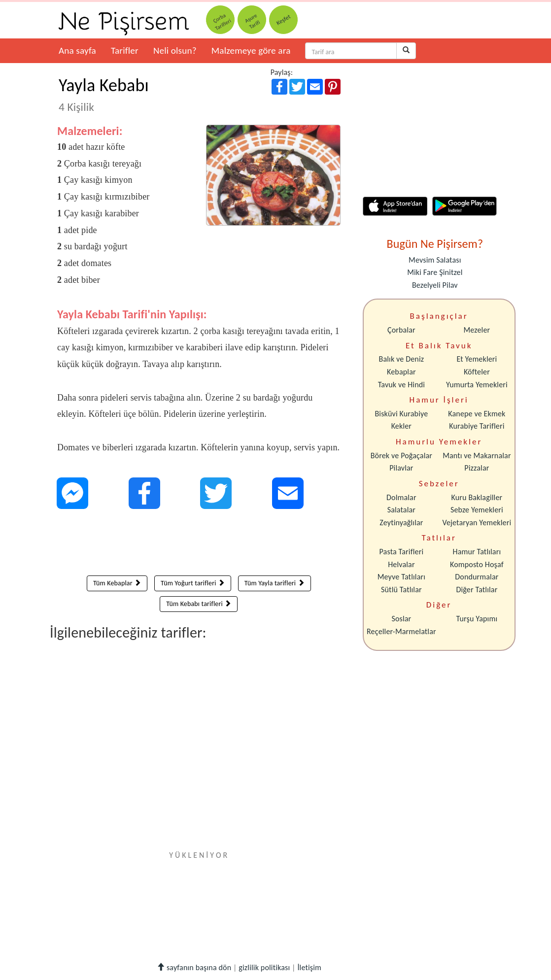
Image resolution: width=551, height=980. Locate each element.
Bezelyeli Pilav (435, 285)
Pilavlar (401, 468)
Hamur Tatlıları (477, 552)
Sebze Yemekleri (477, 510)
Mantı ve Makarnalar (477, 456)
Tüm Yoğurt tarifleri (193, 583)
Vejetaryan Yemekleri (477, 523)
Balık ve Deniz (402, 359)
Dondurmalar (477, 577)
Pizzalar (477, 468)
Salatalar (401, 510)
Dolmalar (401, 497)
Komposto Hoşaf (477, 564)
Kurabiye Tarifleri (477, 426)
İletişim (309, 967)
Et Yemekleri (477, 359)
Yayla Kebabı (104, 94)
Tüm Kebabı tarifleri (199, 604)
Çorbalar (401, 330)
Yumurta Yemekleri (477, 385)
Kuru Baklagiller (477, 497)
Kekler (401, 426)
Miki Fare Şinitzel (435, 272)
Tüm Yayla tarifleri (275, 583)
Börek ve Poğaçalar (401, 456)
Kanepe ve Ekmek (477, 414)
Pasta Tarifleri (402, 552)
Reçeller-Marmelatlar (401, 631)
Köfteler (477, 372)
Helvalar (401, 564)
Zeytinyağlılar (401, 523)
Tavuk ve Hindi (401, 385)
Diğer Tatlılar (477, 590)
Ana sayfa (77, 51)
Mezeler (477, 330)
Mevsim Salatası (435, 260)
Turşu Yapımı (477, 619)
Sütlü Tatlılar (401, 590)
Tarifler (125, 51)
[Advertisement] (199, 544)
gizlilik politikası (264, 967)
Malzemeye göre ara (251, 51)
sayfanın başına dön (194, 967)
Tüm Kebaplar (117, 583)
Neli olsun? (175, 51)
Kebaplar (401, 372)
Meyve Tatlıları (401, 577)
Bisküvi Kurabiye (401, 414)
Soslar (401, 619)
